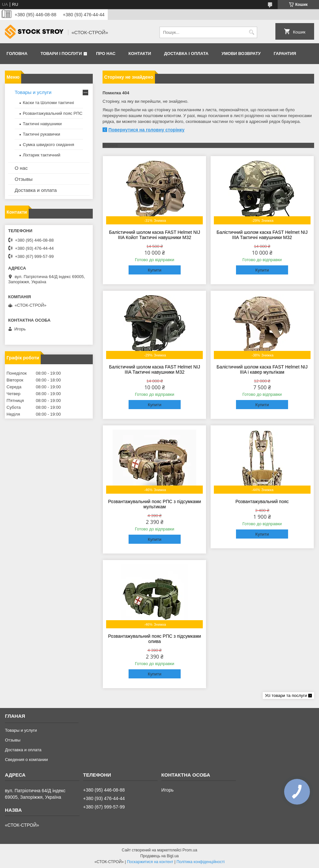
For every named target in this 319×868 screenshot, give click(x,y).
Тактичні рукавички (42, 134)
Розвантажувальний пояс (262, 501)
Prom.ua (190, 850)
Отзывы (24, 179)
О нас (21, 168)
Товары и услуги (33, 92)
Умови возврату (241, 53)
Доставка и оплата (36, 190)
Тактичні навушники (42, 124)
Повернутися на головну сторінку (146, 130)
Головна (17, 53)
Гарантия (285, 53)
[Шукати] (251, 32)
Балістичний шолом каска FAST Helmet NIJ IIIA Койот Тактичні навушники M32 (155, 235)
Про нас (106, 53)
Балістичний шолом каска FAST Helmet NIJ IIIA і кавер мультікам (262, 369)
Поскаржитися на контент (150, 862)
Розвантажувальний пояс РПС (53, 113)
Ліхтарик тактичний (42, 155)
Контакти (140, 53)
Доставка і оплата (186, 53)
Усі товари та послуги (286, 695)
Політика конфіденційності (201, 862)
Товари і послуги (61, 53)
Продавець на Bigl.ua (159, 856)
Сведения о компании (26, 760)
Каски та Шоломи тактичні (48, 103)
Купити (155, 270)
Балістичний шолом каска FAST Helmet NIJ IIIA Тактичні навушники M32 (262, 235)
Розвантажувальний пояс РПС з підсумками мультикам (154, 504)
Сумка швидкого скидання (49, 145)
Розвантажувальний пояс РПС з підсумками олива (154, 639)
